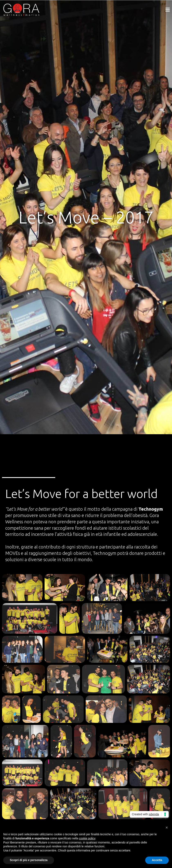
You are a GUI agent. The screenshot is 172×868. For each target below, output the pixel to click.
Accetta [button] (157, 860)
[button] (167, 828)
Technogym (151, 509)
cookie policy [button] (87, 838)
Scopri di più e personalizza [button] (29, 860)
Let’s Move (17, 509)
